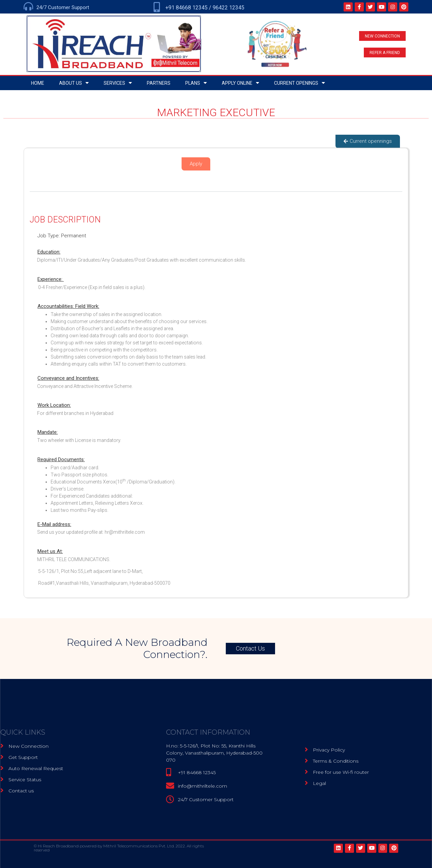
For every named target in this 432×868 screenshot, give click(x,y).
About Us (74, 83)
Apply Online (240, 83)
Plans (196, 83)
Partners (159, 83)
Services (118, 83)
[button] (382, 36)
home (38, 83)
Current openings (300, 83)
